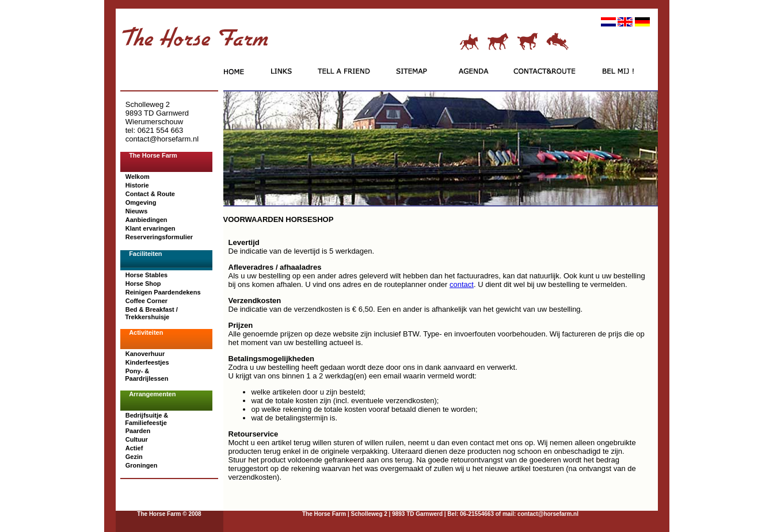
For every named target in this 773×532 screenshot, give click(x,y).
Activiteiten (146, 332)
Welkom (138, 177)
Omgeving (141, 202)
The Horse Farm (153, 155)
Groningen (142, 465)
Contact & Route (150, 194)
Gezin (134, 457)
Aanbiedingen (146, 220)
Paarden (138, 431)
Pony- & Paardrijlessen (146, 375)
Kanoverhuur (145, 354)
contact (462, 284)
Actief (134, 448)
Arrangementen (152, 394)
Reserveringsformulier (159, 237)
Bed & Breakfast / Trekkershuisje (151, 313)
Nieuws (137, 211)
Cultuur (137, 439)
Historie (137, 185)
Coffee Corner (146, 301)
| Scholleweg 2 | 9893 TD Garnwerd (395, 514)
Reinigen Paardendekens (163, 292)
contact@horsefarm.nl (547, 514)
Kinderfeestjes (147, 362)
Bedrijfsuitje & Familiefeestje (146, 419)
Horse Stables (146, 275)
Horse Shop (143, 284)
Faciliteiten (145, 254)
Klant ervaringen (151, 228)
